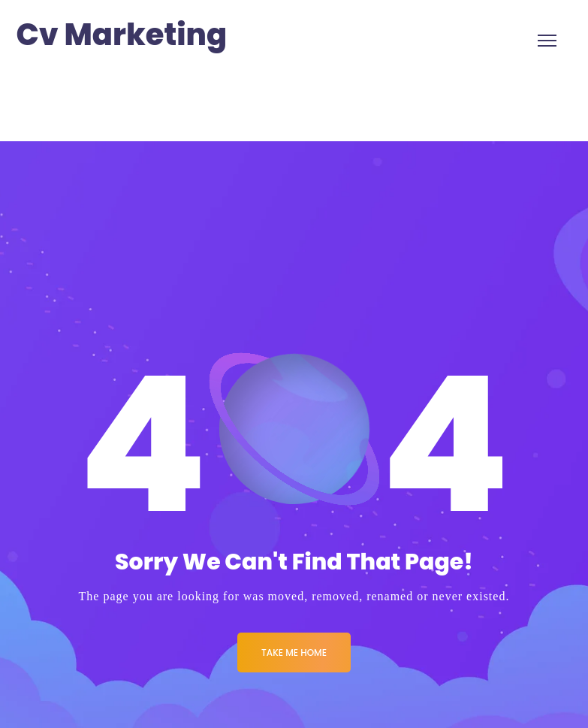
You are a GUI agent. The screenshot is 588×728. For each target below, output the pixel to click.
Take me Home (294, 652)
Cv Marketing (122, 35)
